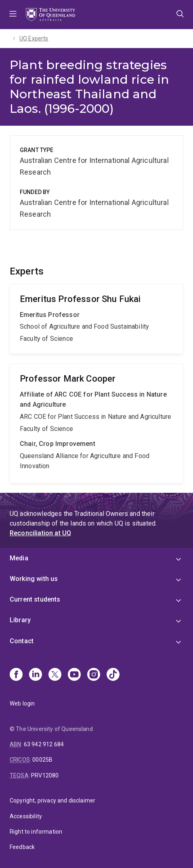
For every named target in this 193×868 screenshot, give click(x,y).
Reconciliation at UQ (40, 533)
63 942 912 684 (44, 744)
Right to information (36, 832)
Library (20, 620)
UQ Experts (34, 38)
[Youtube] (74, 675)
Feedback (22, 847)
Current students (35, 599)
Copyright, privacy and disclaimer (52, 800)
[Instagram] (94, 675)
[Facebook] (16, 675)
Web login (22, 703)
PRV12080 (45, 775)
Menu (13, 15)
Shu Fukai (96, 319)
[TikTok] (113, 675)
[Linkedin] (36, 675)
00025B (42, 760)
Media (19, 558)
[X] (55, 675)
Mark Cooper (96, 423)
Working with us (34, 579)
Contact (22, 641)
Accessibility (26, 816)
